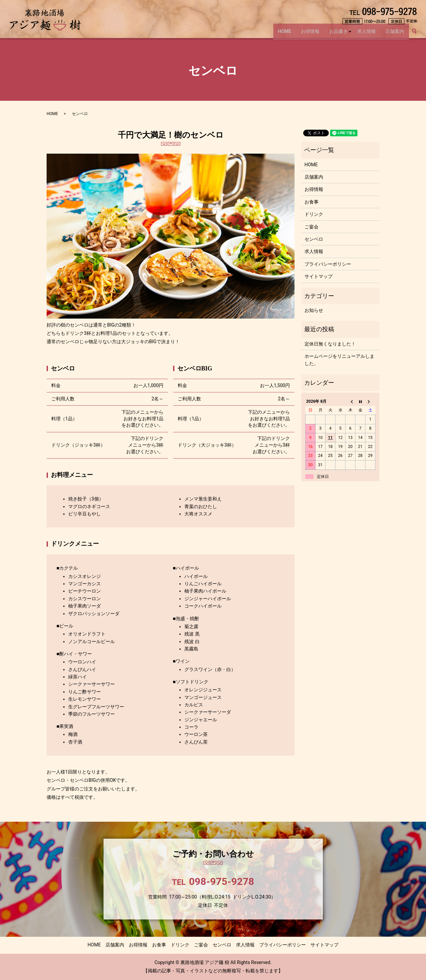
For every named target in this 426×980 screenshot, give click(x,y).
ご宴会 (312, 227)
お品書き (336, 34)
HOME (280, 34)
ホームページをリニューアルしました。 (339, 360)
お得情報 (307, 34)
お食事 (312, 202)
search (417, 34)
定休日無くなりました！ (330, 344)
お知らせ (314, 310)
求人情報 (365, 34)
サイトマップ (319, 276)
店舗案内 (394, 34)
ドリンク (314, 214)
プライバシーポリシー (328, 264)
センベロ (314, 239)
